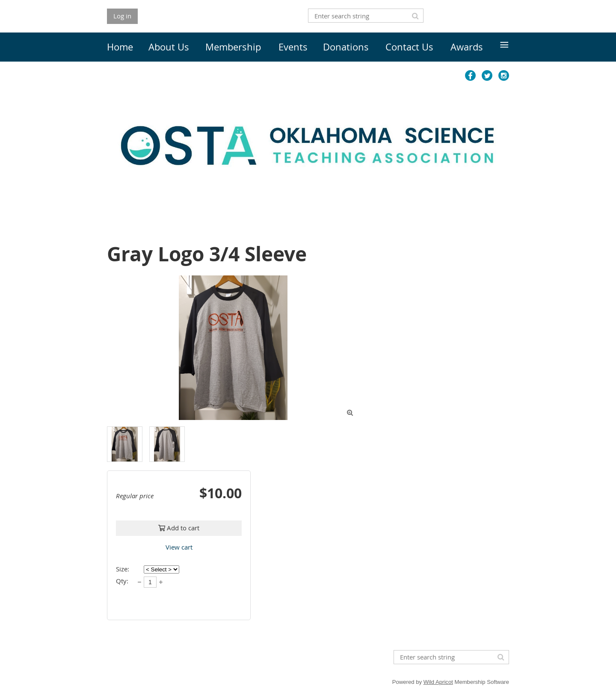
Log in (122, 16)
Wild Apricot (438, 682)
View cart (179, 547)
